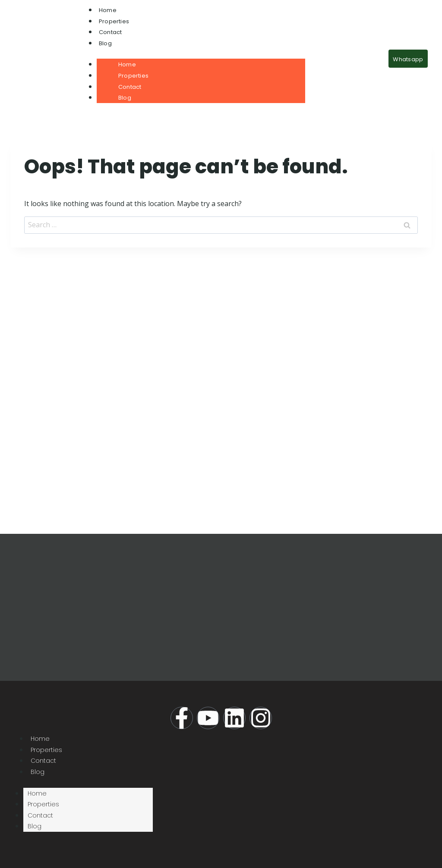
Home (108, 10)
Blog (105, 43)
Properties (114, 21)
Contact (110, 32)
